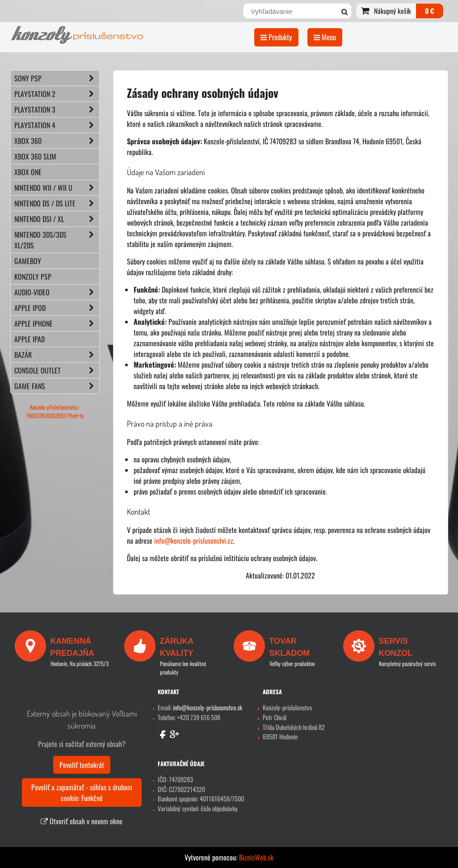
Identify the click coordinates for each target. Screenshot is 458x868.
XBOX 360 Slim (35, 156)
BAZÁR (57, 355)
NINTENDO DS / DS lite (57, 203)
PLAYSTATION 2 (57, 94)
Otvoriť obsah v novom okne (82, 821)
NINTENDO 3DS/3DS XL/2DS (57, 240)
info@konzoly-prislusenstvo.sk (208, 707)
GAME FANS (57, 386)
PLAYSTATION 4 (57, 125)
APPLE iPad (29, 339)
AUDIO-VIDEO (57, 292)
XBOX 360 (57, 141)
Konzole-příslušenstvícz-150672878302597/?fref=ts (55, 411)
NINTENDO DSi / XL (57, 219)
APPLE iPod (57, 308)
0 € (430, 11)
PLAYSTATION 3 (57, 109)
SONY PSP (57, 78)
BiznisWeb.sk (256, 857)
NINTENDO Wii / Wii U (57, 188)
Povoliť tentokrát (82, 765)
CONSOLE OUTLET (57, 370)
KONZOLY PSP (33, 277)
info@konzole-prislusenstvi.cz (194, 541)
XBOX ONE (28, 172)
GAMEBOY (28, 261)
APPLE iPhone (57, 323)
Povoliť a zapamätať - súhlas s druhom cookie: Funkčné (82, 793)
